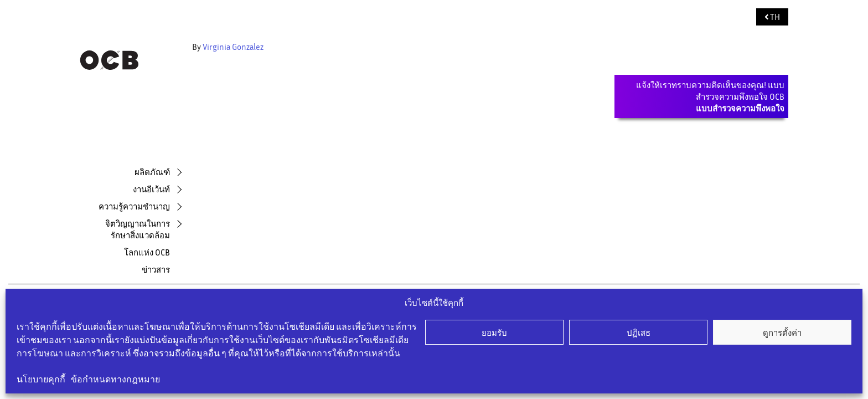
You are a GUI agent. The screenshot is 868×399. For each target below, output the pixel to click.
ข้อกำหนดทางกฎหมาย (115, 379)
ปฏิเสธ (639, 332)
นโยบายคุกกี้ (41, 379)
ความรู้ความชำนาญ (134, 206)
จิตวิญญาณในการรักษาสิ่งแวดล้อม (138, 229)
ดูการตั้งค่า (782, 332)
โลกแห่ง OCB (147, 252)
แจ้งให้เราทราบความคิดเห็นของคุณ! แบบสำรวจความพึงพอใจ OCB (710, 96)
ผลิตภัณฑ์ (152, 172)
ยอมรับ (494, 332)
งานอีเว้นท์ (151, 189)
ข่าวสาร (156, 269)
